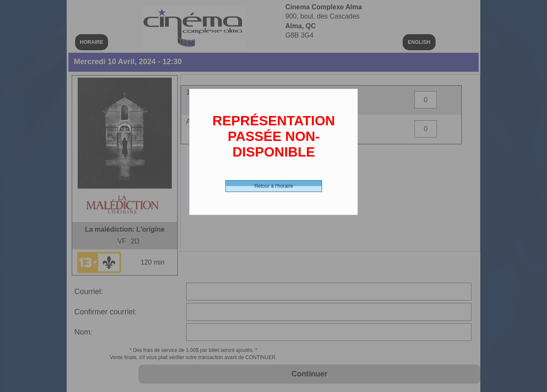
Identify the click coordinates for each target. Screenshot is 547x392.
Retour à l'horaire (274, 186)
